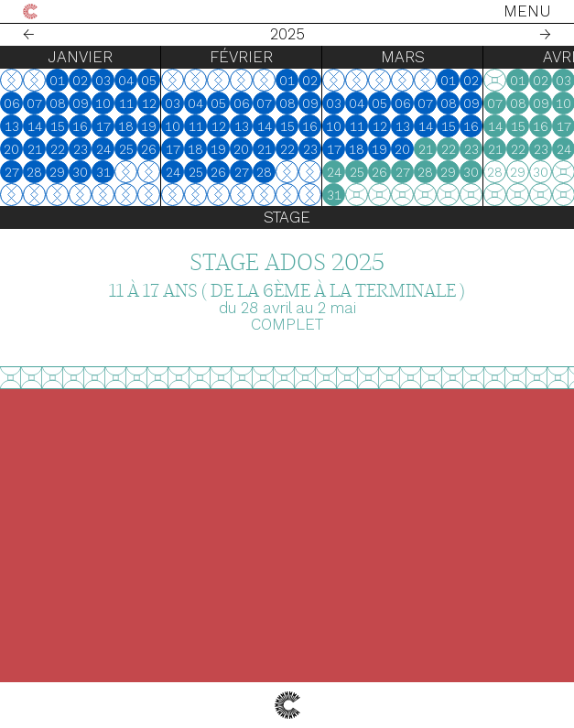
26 (149, 149)
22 (58, 149)
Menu (527, 11)
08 (58, 103)
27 (12, 172)
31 (103, 172)
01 (57, 81)
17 (103, 126)
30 (80, 172)
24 (103, 149)
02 (80, 81)
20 (11, 149)
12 (149, 103)
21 (35, 149)
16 (80, 126)
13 (12, 126)
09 (81, 103)
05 (149, 81)
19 (149, 126)
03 (103, 81)
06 (12, 103)
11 (126, 103)
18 (126, 126)
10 (103, 103)
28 (34, 172)
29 (57, 172)
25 (126, 149)
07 (34, 103)
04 (126, 81)
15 (58, 126)
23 (81, 149)
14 (35, 126)
